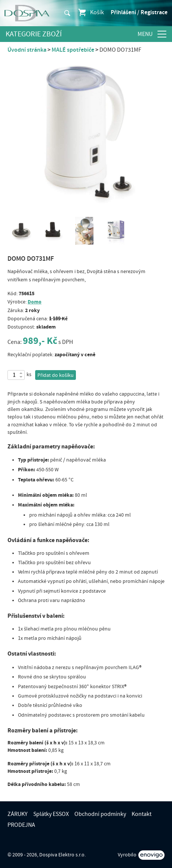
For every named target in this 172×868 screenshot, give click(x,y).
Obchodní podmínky (100, 814)
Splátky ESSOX (51, 814)
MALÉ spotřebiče (73, 50)
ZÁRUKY (18, 814)
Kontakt (142, 814)
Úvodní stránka (27, 50)
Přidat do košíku (56, 375)
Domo (35, 302)
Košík (91, 12)
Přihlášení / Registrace (139, 12)
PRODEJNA (21, 825)
